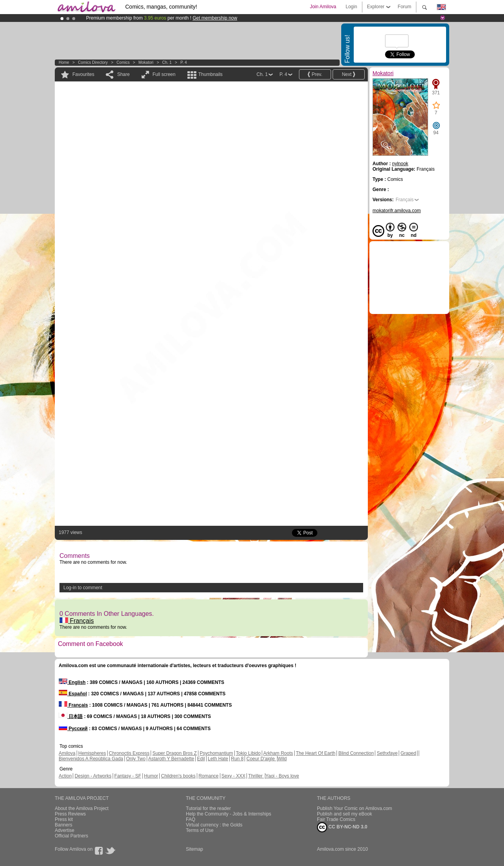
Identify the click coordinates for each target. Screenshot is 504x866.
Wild (282, 759)
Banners (64, 825)
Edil (201, 759)
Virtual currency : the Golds (214, 825)
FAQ (191, 819)
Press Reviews (70, 814)
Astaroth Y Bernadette (171, 759)
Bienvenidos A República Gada (91, 759)
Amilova (67, 753)
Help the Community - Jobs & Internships (229, 814)
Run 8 (237, 759)
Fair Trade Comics (336, 819)
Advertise (65, 830)
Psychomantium (216, 753)
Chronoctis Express (129, 753)
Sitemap (194, 849)
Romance (208, 776)
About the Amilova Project (82, 808)
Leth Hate (218, 759)
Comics (123, 62)
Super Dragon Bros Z (174, 753)
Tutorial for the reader (208, 808)
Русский (73, 729)
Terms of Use (200, 830)
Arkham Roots (278, 753)
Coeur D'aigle (261, 759)
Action (65, 776)
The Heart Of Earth (316, 753)
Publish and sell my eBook (345, 814)
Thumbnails (211, 74)
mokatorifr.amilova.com (397, 211)
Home (64, 62)
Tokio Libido (248, 753)
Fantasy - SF (128, 776)
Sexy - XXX (233, 776)
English (72, 682)
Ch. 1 (167, 62)
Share (123, 74)
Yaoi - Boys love (282, 776)
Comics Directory (93, 62)
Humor (151, 776)
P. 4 (184, 62)
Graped (408, 753)
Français (77, 621)
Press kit (64, 819)
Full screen (164, 74)
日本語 (71, 716)
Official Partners (71, 836)
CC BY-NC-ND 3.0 (342, 827)
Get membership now (215, 18)
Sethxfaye (387, 753)
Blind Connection (356, 753)
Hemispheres (92, 753)
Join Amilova (323, 7)
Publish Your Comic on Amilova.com (355, 808)
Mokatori (146, 62)
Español (73, 694)
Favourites (83, 74)
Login (351, 7)
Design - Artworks (93, 776)
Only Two (136, 759)
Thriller (256, 776)
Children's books (178, 776)
